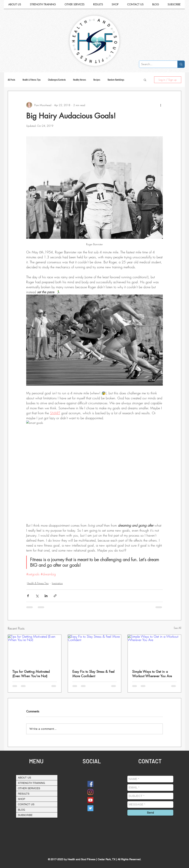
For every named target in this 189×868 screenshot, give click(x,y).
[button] (74, 6)
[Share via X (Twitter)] (37, 596)
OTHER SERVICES (29, 788)
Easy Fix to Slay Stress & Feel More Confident (93, 674)
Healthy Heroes (80, 80)
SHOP (22, 799)
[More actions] (161, 105)
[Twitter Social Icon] (90, 808)
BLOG (22, 810)
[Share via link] (55, 596)
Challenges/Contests (57, 80)
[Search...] (155, 64)
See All (177, 628)
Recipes (97, 80)
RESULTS (24, 794)
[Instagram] (90, 792)
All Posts (11, 80)
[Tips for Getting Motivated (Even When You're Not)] (35, 650)
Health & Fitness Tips (32, 80)
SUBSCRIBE (25, 815)
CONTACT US (26, 804)
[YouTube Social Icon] (90, 800)
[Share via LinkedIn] (46, 596)
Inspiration (57, 583)
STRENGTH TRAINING (31, 783)
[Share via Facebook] (28, 596)
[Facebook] (90, 784)
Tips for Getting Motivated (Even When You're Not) (31, 674)
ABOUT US (24, 778)
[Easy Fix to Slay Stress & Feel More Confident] (95, 650)
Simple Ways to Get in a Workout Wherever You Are (152, 674)
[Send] (150, 813)
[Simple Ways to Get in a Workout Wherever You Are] (154, 650)
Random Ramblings (116, 80)
